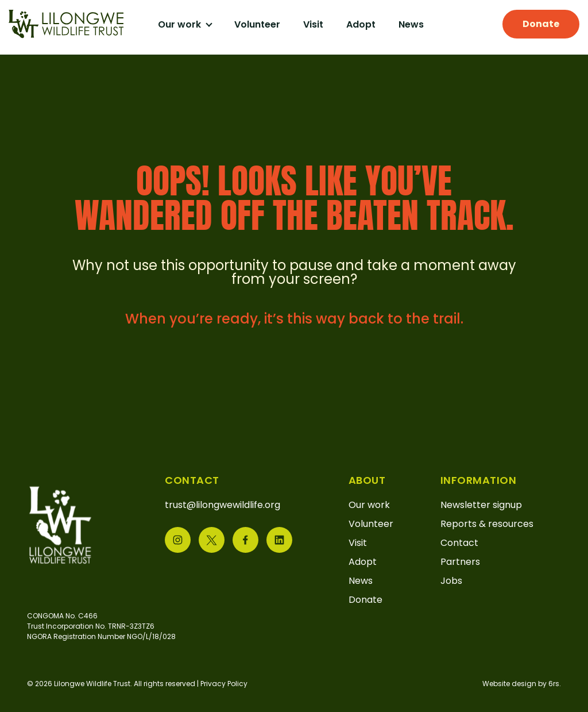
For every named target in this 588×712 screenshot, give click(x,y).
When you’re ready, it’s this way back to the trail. (294, 319)
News (411, 24)
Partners (460, 562)
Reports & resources (487, 524)
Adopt (361, 24)
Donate (541, 24)
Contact (459, 543)
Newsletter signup (481, 505)
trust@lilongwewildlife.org (223, 505)
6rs (554, 684)
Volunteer (257, 24)
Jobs (451, 581)
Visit (313, 24)
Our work (181, 24)
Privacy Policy (224, 684)
